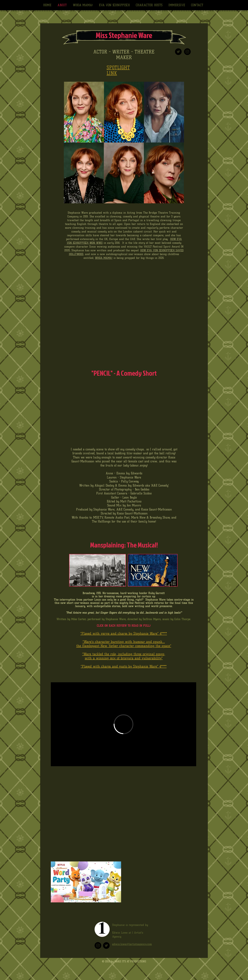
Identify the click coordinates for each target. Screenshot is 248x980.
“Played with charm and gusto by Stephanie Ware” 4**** (124, 666)
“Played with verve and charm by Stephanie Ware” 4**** (124, 633)
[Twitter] (106, 945)
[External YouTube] (124, 815)
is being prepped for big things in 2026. (138, 258)
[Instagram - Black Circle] (187, 52)
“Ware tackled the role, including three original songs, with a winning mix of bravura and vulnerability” (124, 656)
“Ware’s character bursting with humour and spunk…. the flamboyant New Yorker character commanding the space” (124, 644)
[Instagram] (98, 945)
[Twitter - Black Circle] (178, 52)
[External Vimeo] (123, 724)
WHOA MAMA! (104, 258)
